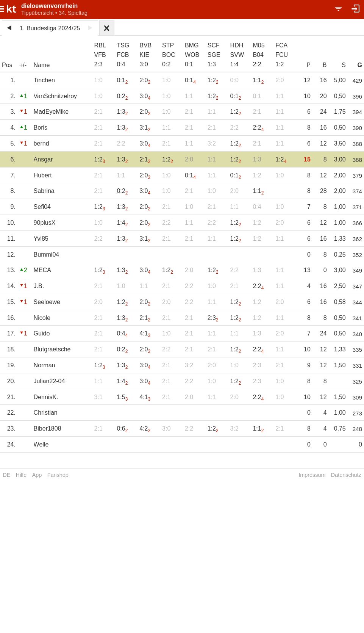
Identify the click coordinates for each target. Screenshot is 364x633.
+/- (23, 65)
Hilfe (21, 475)
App (37, 475)
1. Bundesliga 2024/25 (50, 28)
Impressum (312, 475)
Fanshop (58, 475)
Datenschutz (346, 475)
